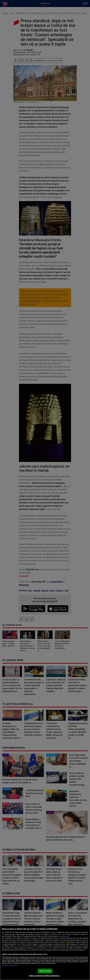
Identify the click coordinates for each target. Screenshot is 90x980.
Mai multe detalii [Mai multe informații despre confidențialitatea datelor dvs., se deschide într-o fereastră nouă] (64, 936)
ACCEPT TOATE (45, 971)
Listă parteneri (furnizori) (10, 965)
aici (16, 946)
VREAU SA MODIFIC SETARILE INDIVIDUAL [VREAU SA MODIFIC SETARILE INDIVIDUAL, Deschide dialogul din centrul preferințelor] (44, 976)
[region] (45, 953)
